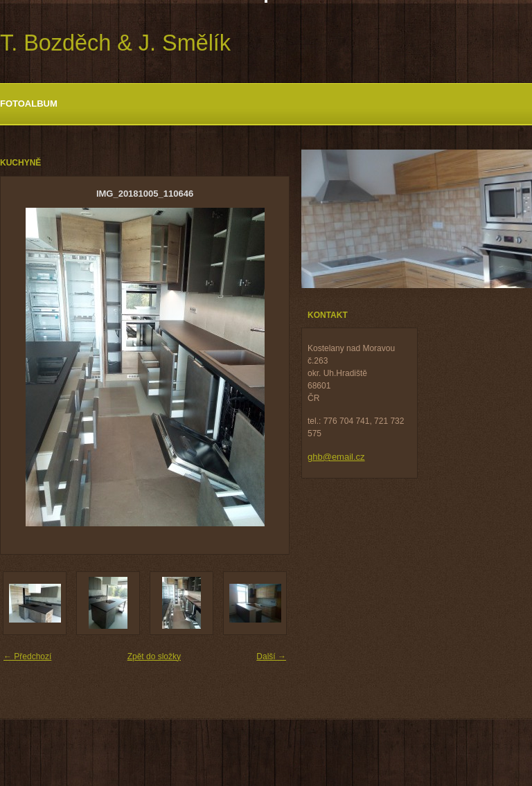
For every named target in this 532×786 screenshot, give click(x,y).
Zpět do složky (154, 657)
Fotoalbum (29, 104)
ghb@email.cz (336, 457)
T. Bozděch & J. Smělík (115, 43)
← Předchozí (27, 657)
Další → (271, 657)
